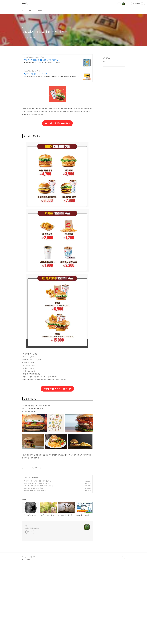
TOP (123, 611)
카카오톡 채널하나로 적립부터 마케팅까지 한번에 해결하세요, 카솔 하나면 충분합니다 (52, 76)
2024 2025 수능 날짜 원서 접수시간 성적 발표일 (38, 539)
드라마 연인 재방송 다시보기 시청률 (34, 544)
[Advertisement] (57, 416)
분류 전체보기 (107, 58)
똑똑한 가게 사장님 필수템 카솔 (36, 74)
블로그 (26, 4)
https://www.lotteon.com (32, 57)
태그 (31, 10)
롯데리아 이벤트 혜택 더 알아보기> (57, 389)
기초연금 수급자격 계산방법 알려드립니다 (36, 537)
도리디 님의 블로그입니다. (33, 581)
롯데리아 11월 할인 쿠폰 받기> (57, 123)
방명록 (40, 10)
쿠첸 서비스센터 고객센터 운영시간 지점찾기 (37, 534)
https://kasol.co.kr (30, 71)
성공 (26, 531)
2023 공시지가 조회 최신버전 (32, 541)
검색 (119, 4)
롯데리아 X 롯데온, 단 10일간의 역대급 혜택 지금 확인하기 (43, 63)
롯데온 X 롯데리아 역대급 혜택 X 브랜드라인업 (41, 60)
